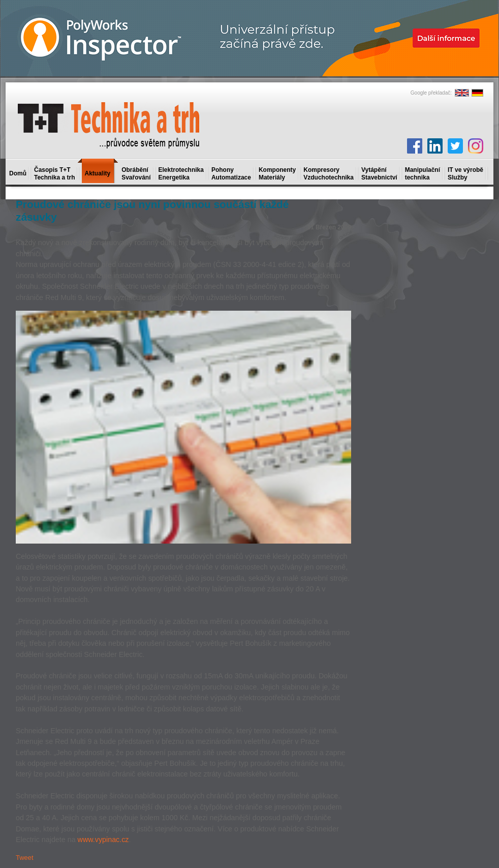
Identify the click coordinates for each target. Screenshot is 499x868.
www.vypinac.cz (103, 840)
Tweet (25, 858)
